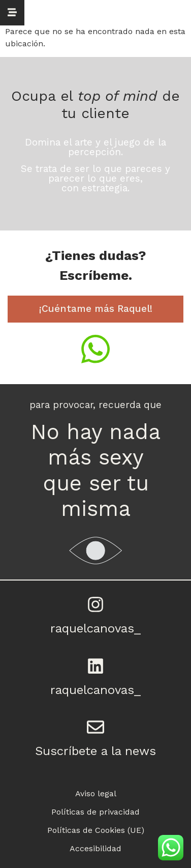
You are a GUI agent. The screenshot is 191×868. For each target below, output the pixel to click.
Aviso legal (96, 793)
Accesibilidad (95, 848)
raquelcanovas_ (95, 628)
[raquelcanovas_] (95, 604)
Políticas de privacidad (95, 812)
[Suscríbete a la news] (95, 727)
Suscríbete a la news (95, 751)
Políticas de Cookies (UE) (96, 830)
